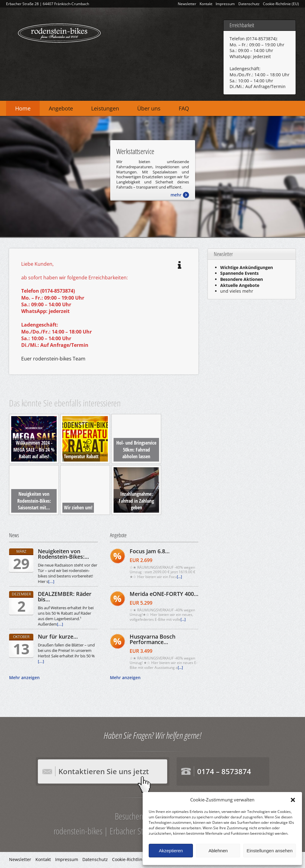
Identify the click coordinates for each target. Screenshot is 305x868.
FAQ (184, 108)
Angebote (61, 108)
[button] (293, 800)
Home (23, 108)
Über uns (149, 108)
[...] (51, 581)
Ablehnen (218, 851)
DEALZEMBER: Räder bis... (65, 597)
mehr (176, 195)
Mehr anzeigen (24, 677)
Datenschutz (249, 4)
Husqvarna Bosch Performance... (152, 639)
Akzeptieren (171, 851)
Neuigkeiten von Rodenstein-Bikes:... (63, 554)
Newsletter (187, 4)
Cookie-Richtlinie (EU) (281, 4)
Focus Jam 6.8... (150, 551)
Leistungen (105, 108)
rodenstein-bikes (59, 32)
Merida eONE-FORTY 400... (164, 594)
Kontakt (206, 4)
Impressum (225, 4)
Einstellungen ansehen (270, 851)
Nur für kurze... (58, 636)
